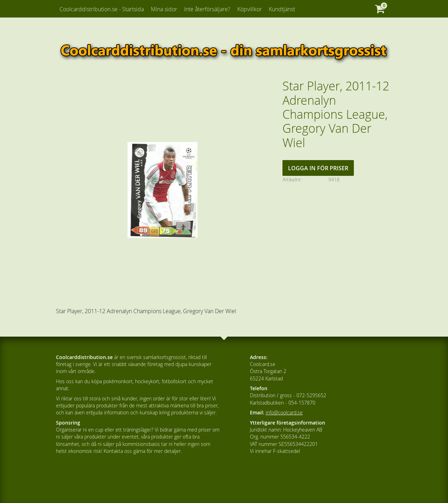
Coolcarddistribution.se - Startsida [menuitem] (102, 9)
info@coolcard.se (284, 412)
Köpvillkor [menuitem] (250, 9)
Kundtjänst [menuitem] (282, 9)
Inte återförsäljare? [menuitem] (207, 9)
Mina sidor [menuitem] (164, 9)
